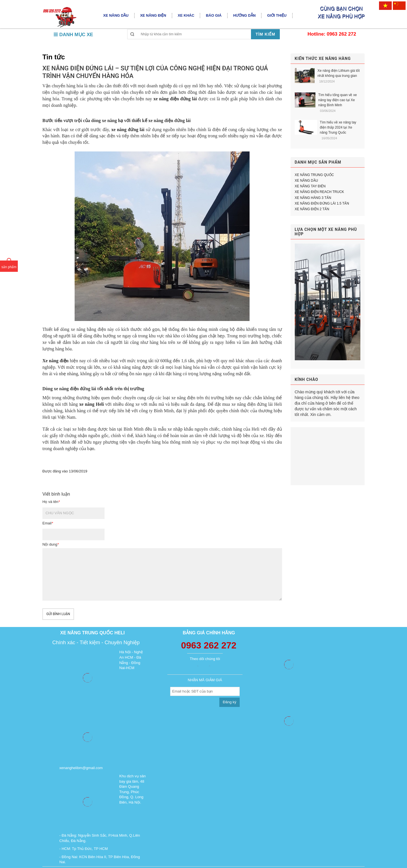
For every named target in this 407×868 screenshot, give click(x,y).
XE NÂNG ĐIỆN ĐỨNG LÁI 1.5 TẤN (322, 203)
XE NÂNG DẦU (307, 181)
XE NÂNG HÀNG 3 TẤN (313, 198)
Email (48, 523)
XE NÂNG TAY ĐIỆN (310, 186)
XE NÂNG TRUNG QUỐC (314, 175)
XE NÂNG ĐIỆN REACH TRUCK (320, 192)
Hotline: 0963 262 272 (332, 34)
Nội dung (51, 544)
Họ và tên (51, 502)
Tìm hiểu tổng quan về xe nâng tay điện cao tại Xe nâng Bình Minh (337, 100)
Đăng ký (230, 702)
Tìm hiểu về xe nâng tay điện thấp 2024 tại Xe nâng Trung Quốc (338, 127)
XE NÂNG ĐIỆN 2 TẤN (312, 209)
